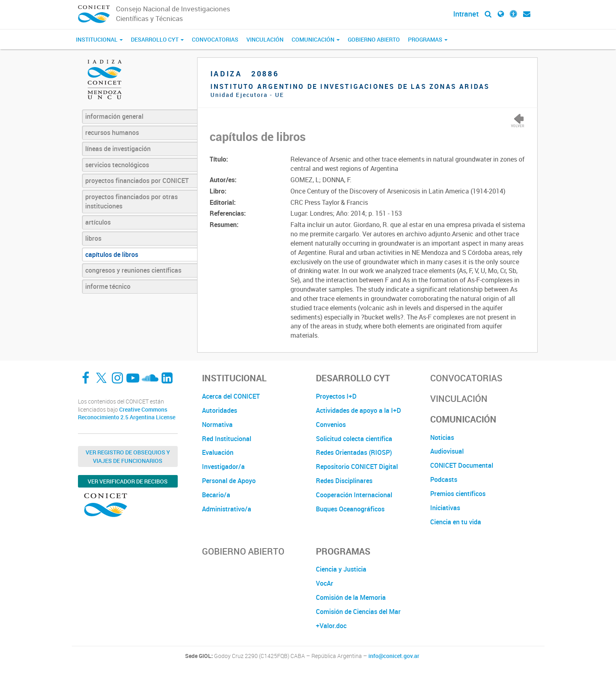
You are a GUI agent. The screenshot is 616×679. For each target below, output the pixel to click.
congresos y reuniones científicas (133, 270)
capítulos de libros (112, 254)
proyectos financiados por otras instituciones (131, 201)
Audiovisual (447, 451)
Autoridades (220, 410)
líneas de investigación (118, 149)
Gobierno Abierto (374, 39)
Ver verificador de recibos (128, 481)
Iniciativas (445, 508)
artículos (98, 222)
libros (93, 238)
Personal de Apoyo (229, 481)
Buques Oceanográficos (350, 509)
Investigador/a (223, 467)
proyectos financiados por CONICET (137, 181)
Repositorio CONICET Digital (357, 467)
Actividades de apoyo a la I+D (358, 410)
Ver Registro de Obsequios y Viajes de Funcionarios (128, 456)
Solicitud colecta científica (354, 439)
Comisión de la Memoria (351, 597)
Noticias (442, 437)
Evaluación (218, 452)
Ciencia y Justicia (341, 569)
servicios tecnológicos (117, 165)
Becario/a (216, 495)
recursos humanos (112, 132)
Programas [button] (428, 39)
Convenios (331, 425)
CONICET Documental (462, 465)
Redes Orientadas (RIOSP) (354, 452)
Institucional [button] (99, 39)
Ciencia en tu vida (456, 522)
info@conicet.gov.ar (394, 656)
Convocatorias (215, 39)
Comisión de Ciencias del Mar (358, 612)
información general (114, 116)
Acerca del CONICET (231, 396)
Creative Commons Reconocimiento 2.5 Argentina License (127, 413)
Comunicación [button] (316, 39)
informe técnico (108, 286)
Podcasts (444, 479)
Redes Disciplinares (344, 481)
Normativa (217, 425)
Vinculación (265, 39)
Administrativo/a (227, 509)
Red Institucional (227, 439)
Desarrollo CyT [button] (157, 39)
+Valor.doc (331, 626)
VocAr (325, 583)
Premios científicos (458, 494)
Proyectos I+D (336, 396)
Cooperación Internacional (354, 495)
